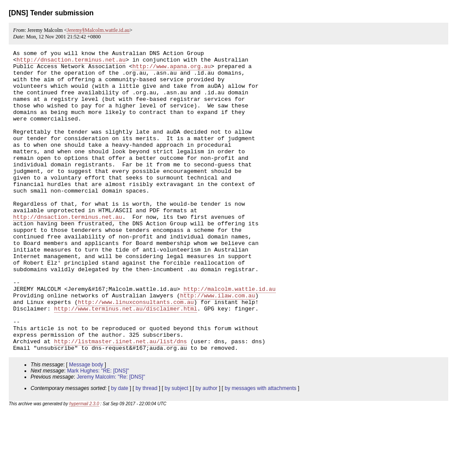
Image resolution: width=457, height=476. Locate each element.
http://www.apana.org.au (171, 70)
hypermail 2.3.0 (84, 464)
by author (207, 448)
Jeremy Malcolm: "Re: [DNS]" (111, 437)
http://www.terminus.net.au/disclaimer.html (126, 361)
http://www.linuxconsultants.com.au (136, 353)
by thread (146, 448)
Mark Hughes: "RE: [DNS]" (98, 431)
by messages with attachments (260, 448)
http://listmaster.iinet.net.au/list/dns (121, 400)
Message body (86, 425)
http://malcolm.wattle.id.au (230, 337)
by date (119, 448)
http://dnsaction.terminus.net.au (71, 62)
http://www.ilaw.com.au (218, 345)
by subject (177, 448)
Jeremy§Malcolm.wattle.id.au (98, 30)
